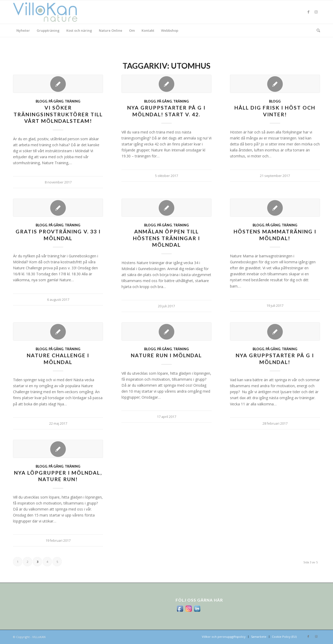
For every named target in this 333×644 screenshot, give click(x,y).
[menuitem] (23, 30)
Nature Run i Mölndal (166, 355)
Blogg (41, 101)
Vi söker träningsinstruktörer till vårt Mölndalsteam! (58, 114)
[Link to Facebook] (308, 12)
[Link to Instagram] (316, 12)
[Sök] (317, 30)
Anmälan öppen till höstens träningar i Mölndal (166, 238)
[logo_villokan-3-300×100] (48, 12)
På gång (56, 101)
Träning (73, 101)
